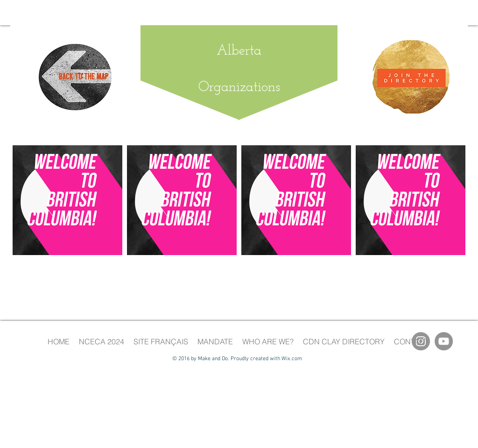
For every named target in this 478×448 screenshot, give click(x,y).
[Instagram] (421, 341)
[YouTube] (444, 341)
